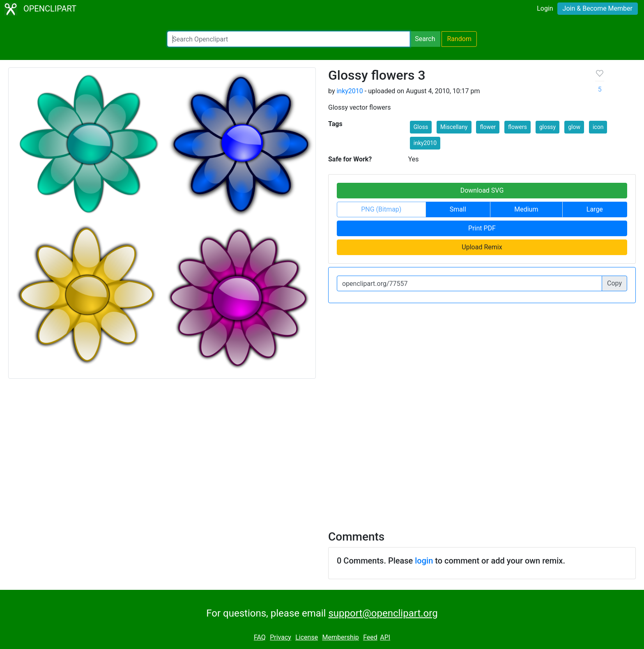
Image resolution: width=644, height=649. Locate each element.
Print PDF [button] (482, 228)
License (307, 637)
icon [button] (598, 127)
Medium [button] (526, 209)
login (424, 561)
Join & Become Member (598, 8)
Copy (614, 283)
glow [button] (574, 127)
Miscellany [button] (454, 127)
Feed (370, 637)
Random (459, 39)
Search (425, 39)
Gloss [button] (421, 127)
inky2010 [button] (425, 143)
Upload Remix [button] (482, 247)
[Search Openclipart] (289, 39)
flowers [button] (517, 127)
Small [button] (458, 209)
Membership (340, 637)
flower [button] (488, 127)
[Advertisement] (322, 449)
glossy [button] (547, 127)
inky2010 (350, 91)
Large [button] (595, 209)
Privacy (281, 637)
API (385, 637)
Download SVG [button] (482, 190)
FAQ (260, 637)
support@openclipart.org (383, 613)
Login (545, 8)
